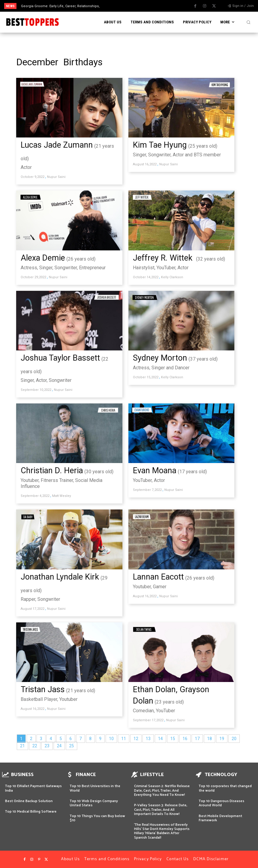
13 (148, 739)
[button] (248, 22)
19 (222, 739)
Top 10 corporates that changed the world (225, 788)
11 (124, 739)
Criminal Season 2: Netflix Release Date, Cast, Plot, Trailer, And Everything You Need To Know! (162, 790)
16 (185, 739)
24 (59, 746)
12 (136, 739)
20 (234, 739)
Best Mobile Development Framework (220, 818)
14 (160, 739)
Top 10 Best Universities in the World (95, 788)
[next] (143, 6)
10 (111, 739)
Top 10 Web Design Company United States (94, 803)
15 (173, 739)
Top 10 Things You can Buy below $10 (97, 818)
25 (72, 746)
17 (197, 739)
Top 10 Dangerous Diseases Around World (221, 803)
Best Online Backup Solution (29, 801)
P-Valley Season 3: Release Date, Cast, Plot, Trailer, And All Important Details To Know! (161, 810)
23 (47, 746)
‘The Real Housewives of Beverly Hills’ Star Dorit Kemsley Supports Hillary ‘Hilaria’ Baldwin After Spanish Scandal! (162, 831)
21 (22, 746)
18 (210, 739)
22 (35, 746)
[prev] (133, 6)
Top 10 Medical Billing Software (31, 812)
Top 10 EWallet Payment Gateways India (33, 788)
